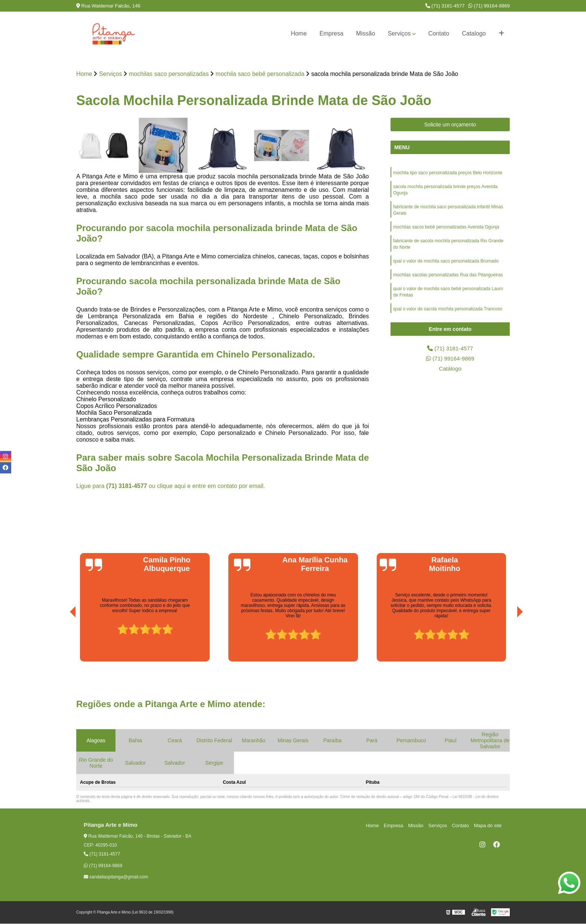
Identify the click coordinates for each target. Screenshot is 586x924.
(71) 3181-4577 (445, 6)
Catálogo (450, 370)
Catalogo (474, 33)
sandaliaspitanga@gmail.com (116, 877)
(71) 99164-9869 (489, 6)
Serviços (399, 33)
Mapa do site (488, 825)
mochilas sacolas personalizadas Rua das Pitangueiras (448, 279)
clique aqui (171, 486)
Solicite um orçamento (450, 125)
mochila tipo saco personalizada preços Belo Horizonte (448, 173)
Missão (366, 33)
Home (299, 33)
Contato (439, 33)
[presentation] (62, 641)
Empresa (331, 33)
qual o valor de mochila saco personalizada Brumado (446, 264)
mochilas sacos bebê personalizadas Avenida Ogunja (446, 229)
